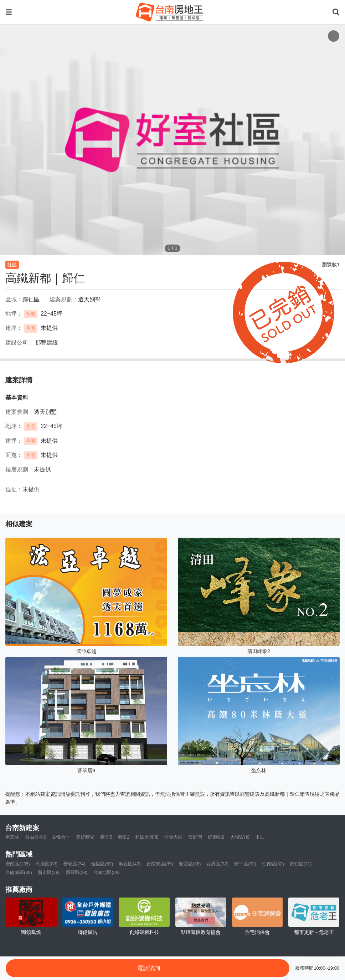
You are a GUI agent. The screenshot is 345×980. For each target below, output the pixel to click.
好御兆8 (216, 837)
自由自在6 (35, 837)
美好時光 (85, 837)
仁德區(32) (273, 864)
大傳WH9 (240, 837)
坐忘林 (12, 837)
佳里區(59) (102, 864)
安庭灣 (195, 837)
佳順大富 (173, 837)
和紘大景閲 (147, 837)
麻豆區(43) (130, 864)
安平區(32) (245, 864)
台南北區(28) (106, 872)
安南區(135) (18, 864)
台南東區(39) (160, 864)
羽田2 (123, 837)
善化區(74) (74, 864)
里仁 (260, 837)
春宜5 (106, 837)
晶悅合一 (61, 837)
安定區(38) (190, 864)
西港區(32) (217, 864)
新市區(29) (49, 872)
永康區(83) (47, 864)
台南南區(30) (19, 872)
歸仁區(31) (301, 864)
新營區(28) (77, 872)
